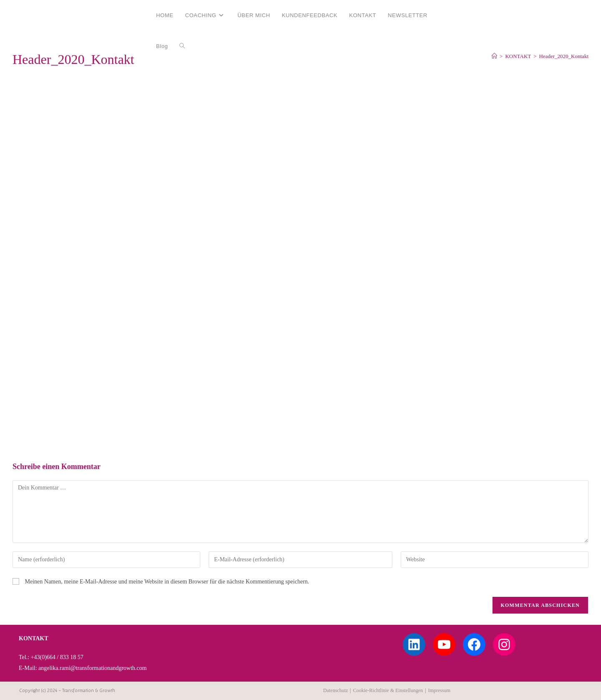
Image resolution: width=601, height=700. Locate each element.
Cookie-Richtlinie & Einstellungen (388, 690)
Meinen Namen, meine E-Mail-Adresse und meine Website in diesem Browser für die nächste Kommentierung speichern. (167, 582)
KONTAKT (34, 638)
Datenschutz (335, 690)
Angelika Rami (43, 15)
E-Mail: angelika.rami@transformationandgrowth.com (83, 668)
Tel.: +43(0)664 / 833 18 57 (51, 657)
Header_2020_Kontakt (564, 56)
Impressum (439, 690)
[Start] (494, 56)
